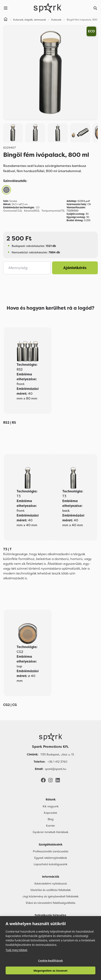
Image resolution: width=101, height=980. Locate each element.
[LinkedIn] (58, 780)
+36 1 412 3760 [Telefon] (57, 762)
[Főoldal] (50, 737)
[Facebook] (43, 780)
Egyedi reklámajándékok (51, 858)
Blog (51, 819)
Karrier (50, 826)
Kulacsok (56, 20)
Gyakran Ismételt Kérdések (50, 832)
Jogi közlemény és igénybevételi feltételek (50, 896)
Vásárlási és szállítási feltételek (50, 890)
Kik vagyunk (51, 806)
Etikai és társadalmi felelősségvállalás (51, 903)
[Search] (95, 8)
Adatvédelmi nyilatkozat (51, 883)
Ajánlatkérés (75, 268)
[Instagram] (50, 780)
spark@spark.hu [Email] (56, 769)
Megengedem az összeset (50, 971)
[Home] (6, 20)
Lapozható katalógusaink (50, 864)
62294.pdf (78, 201)
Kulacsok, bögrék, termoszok (30, 20)
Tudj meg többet (17, 950)
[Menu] (6, 8)
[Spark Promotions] (47, 8)
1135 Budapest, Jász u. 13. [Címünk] (57, 754)
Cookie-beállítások (50, 960)
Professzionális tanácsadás (51, 851)
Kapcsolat (50, 813)
